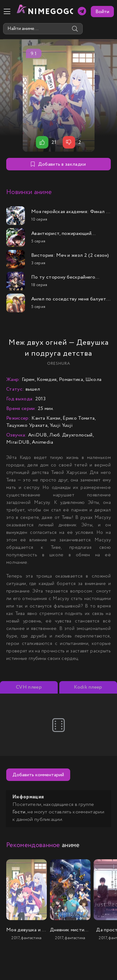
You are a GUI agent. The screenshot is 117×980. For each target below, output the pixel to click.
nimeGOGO (50, 12)
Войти (102, 12)
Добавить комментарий (38, 775)
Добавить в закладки (58, 164)
